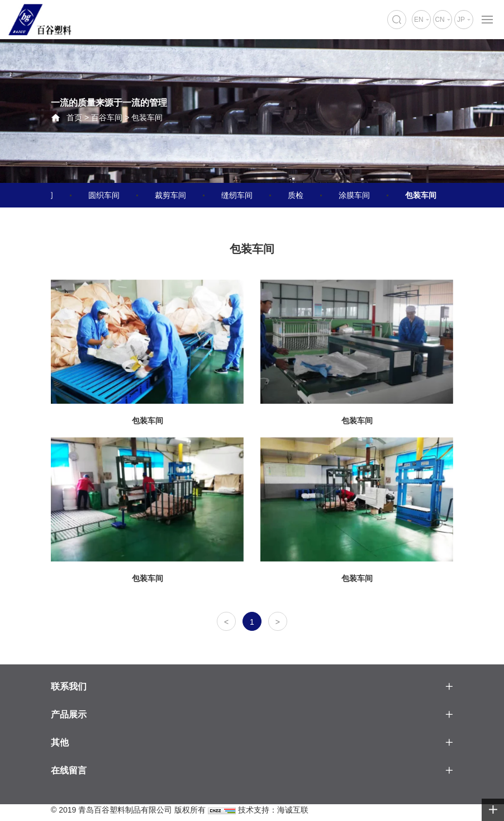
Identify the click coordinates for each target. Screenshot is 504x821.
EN (419, 20)
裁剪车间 (170, 195)
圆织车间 (104, 195)
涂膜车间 (354, 195)
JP (461, 20)
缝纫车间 (237, 195)
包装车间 (147, 117)
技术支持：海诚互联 (273, 810)
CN (439, 20)
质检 (296, 195)
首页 (74, 117)
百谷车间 (107, 117)
